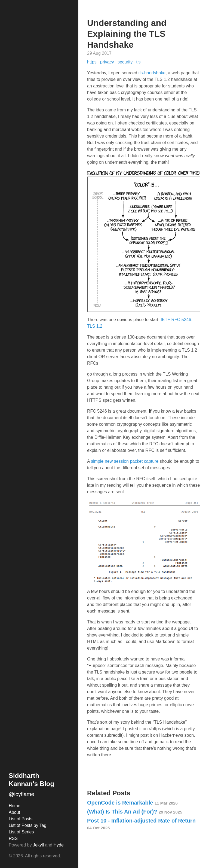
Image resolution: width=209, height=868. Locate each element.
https (92, 62)
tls (139, 62)
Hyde (59, 845)
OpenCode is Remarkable (132, 803)
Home (15, 806)
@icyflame (21, 794)
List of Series (21, 832)
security (126, 62)
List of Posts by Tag (27, 825)
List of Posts (21, 819)
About (14, 812)
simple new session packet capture (125, 461)
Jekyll (38, 845)
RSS (13, 838)
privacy (108, 62)
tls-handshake (152, 73)
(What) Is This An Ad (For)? (135, 812)
